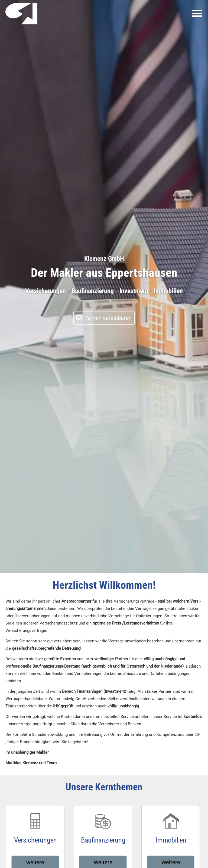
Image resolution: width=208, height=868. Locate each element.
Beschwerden (129, 831)
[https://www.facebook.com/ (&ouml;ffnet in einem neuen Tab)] (88, 855)
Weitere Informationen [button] (103, 438)
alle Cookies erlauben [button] (69, 742)
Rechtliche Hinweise (50, 831)
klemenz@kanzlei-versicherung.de (137, 549)
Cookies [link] (149, 831)
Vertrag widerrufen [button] (177, 831)
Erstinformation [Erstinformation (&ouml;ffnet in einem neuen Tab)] (103, 831)
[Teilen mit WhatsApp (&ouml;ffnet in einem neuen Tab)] (193, 809)
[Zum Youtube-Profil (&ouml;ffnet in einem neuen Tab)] (120, 855)
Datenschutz (79, 831)
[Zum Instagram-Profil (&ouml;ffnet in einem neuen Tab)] (99, 855)
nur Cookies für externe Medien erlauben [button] (86, 757)
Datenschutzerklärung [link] (101, 727)
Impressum (22, 831)
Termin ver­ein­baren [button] (104, 108)
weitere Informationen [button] (35, 438)
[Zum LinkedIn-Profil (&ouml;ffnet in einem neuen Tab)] (109, 855)
